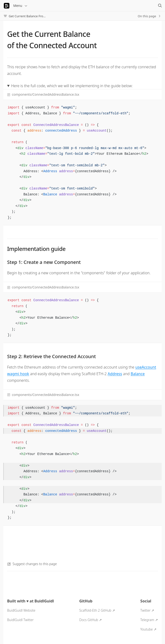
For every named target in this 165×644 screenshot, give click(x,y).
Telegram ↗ (149, 620)
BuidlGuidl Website (21, 610)
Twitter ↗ (147, 610)
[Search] (160, 6)
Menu (21, 6)
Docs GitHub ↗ (91, 620)
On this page (149, 16)
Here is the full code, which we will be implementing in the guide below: (72, 86)
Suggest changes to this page (32, 564)
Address (115, 374)
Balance (138, 374)
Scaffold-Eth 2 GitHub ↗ (97, 610)
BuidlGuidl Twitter (20, 620)
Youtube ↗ (148, 629)
